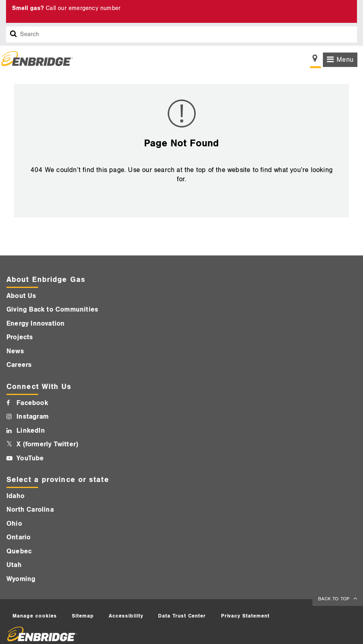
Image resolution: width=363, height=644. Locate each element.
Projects (20, 337)
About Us (21, 296)
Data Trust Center (182, 616)
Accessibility (126, 616)
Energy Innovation (35, 324)
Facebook (32, 403)
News (15, 351)
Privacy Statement (245, 616)
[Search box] (14, 34)
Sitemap (83, 616)
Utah (14, 565)
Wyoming (21, 579)
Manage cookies (35, 616)
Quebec (19, 551)
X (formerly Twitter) (47, 444)
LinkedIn (31, 431)
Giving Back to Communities (52, 310)
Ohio (14, 524)
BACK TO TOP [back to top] (335, 599)
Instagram (32, 417)
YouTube (30, 458)
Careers (19, 365)
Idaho (15, 496)
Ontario (18, 537)
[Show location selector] (315, 61)
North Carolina (30, 510)
